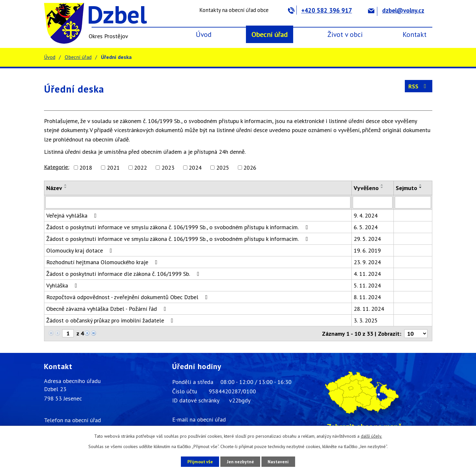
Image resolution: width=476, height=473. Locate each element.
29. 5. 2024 (367, 239)
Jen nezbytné (240, 461)
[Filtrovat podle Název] (198, 202)
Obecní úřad (270, 34)
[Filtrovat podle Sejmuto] (413, 202)
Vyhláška (63, 285)
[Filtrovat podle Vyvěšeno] (373, 202)
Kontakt (415, 34)
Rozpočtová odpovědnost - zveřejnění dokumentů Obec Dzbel (128, 297)
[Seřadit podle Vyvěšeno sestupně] (382, 187)
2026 (250, 168)
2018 (86, 168)
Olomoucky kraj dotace (81, 250)
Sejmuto (406, 188)
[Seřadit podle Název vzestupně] (66, 185)
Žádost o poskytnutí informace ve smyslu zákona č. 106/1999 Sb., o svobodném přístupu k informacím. (178, 227)
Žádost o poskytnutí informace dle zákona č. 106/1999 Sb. (124, 274)
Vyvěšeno (366, 188)
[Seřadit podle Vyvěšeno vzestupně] (382, 185)
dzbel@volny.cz (396, 10)
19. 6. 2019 (367, 250)
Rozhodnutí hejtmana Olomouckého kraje (103, 262)
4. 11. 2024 (367, 274)
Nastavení (280, 461)
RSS (419, 86)
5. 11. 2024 (367, 285)
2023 (168, 168)
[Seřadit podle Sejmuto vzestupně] (421, 185)
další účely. (371, 436)
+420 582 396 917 (320, 10)
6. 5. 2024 (366, 227)
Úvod (204, 34)
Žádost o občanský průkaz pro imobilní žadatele (111, 320)
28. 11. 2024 (369, 309)
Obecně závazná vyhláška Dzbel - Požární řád (108, 309)
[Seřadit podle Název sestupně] (66, 187)
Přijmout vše (199, 461)
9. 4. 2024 (366, 215)
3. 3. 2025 (366, 320)
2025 (223, 168)
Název (54, 188)
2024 (195, 168)
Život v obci (345, 34)
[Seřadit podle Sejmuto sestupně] (421, 187)
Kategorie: (57, 167)
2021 (113, 168)
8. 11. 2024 (367, 297)
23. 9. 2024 (367, 262)
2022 (140, 168)
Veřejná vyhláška (73, 215)
